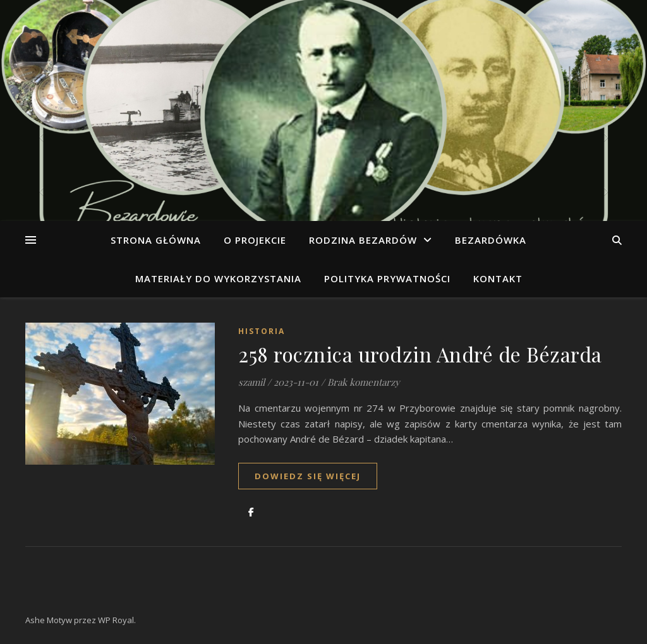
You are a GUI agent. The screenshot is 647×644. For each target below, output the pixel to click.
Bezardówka (491, 240)
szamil (251, 382)
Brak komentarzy (364, 382)
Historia (262, 331)
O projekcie (255, 240)
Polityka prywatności (387, 278)
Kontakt (498, 278)
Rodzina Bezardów (363, 240)
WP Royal (116, 620)
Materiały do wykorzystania (218, 278)
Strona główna (156, 240)
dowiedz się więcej (308, 476)
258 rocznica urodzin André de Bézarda (420, 354)
